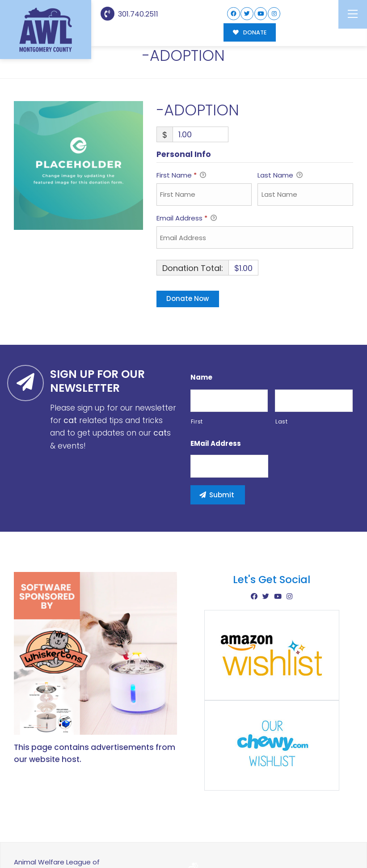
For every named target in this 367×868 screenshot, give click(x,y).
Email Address (187, 182)
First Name (181, 139)
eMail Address (216, 406)
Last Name (280, 139)
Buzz (215, 836)
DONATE (250, 32)
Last (282, 384)
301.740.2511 (129, 14)
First (197, 384)
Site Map (335, 836)
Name (201, 340)
